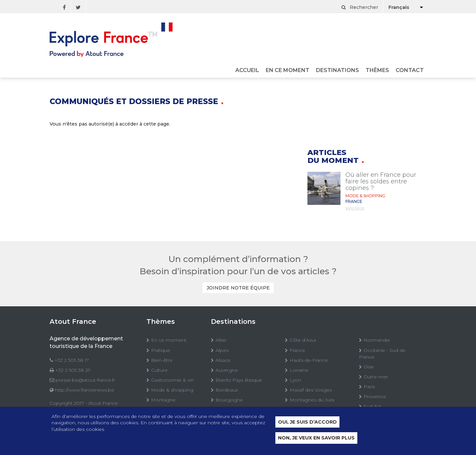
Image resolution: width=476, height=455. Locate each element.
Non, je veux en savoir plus (316, 438)
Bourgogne (229, 400)
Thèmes (377, 71)
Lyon (295, 380)
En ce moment (288, 71)
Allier (221, 340)
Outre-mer (376, 377)
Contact (410, 71)
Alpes (222, 350)
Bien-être (162, 360)
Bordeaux (227, 390)
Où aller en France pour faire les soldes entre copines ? (381, 181)
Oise (369, 367)
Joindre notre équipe (238, 288)
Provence (375, 397)
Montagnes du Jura (312, 400)
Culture (159, 370)
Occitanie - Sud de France (382, 354)
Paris (369, 387)
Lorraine (299, 370)
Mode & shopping (172, 390)
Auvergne (227, 370)
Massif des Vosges (311, 390)
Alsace (223, 360)
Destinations (337, 71)
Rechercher (360, 7)
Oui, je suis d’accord (307, 422)
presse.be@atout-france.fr (85, 380)
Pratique (161, 350)
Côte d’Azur (303, 340)
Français (399, 7)
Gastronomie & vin (172, 380)
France (297, 350)
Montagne (163, 400)
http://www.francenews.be (85, 390)
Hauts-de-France (309, 360)
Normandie (377, 340)
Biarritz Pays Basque (239, 380)
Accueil (247, 71)
